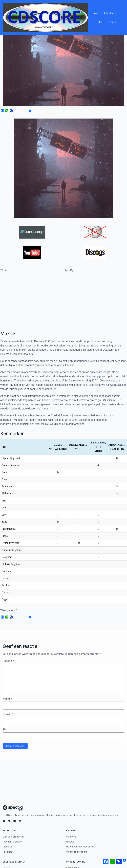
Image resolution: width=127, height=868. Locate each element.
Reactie (8, 661)
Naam (7, 699)
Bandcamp (92, 377)
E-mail (8, 715)
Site (5, 730)
